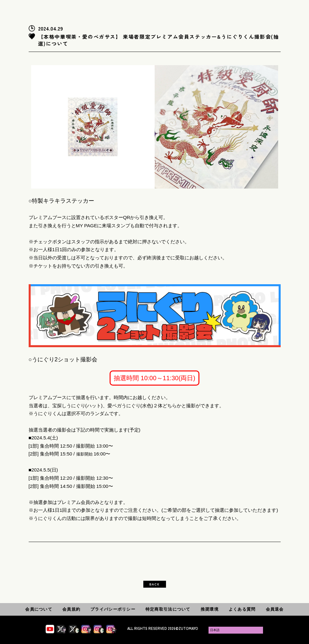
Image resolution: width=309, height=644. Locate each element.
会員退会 (275, 609)
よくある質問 (242, 609)
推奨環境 (210, 609)
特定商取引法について (168, 609)
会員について (39, 609)
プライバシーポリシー (113, 609)
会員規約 (71, 609)
